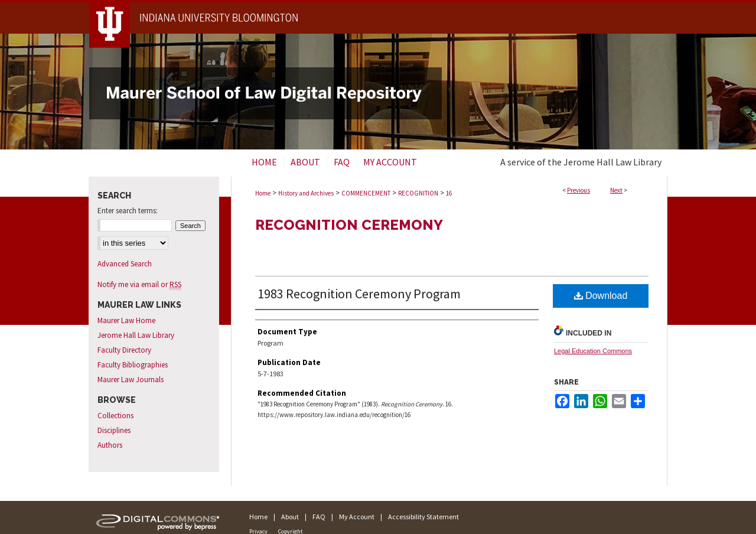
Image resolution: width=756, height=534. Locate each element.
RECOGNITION (418, 193)
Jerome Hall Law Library (136, 335)
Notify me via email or (139, 284)
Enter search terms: (128, 211)
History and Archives (306, 193)
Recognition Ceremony (349, 225)
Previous (579, 190)
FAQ (319, 517)
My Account (357, 517)
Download (601, 296)
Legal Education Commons (593, 351)
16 (449, 193)
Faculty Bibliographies (133, 365)
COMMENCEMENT (366, 193)
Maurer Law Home (126, 320)
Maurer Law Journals (131, 380)
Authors (110, 445)
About (290, 517)
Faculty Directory (124, 350)
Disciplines (114, 430)
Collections (115, 416)
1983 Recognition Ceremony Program (359, 294)
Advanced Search (125, 264)
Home (263, 193)
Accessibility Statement (423, 517)
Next (616, 190)
